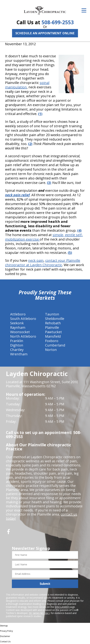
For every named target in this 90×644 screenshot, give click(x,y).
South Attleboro (23, 319)
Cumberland (55, 345)
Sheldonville (55, 319)
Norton (51, 350)
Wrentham (19, 354)
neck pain (36, 260)
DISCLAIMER (62, 607)
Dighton (17, 345)
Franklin (17, 341)
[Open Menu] (84, 10)
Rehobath (53, 323)
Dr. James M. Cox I (39, 613)
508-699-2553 (58, 22)
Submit (45, 584)
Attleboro (18, 314)
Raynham (18, 327)
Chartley (17, 350)
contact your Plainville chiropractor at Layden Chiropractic (43, 263)
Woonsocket (20, 332)
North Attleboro (23, 336)
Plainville (52, 327)
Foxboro (52, 341)
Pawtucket (53, 332)
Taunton (52, 314)
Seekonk (17, 323)
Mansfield (53, 336)
